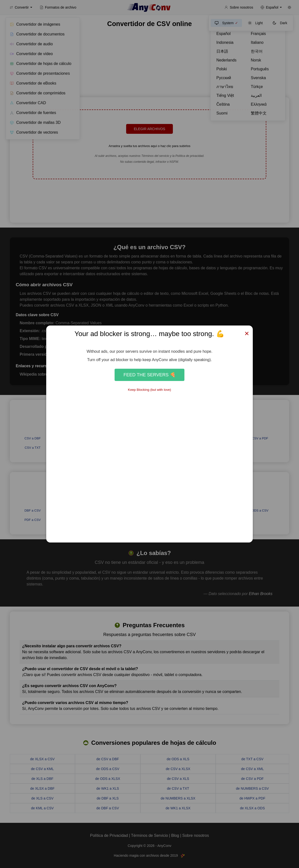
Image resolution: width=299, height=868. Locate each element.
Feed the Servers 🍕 (149, 375)
